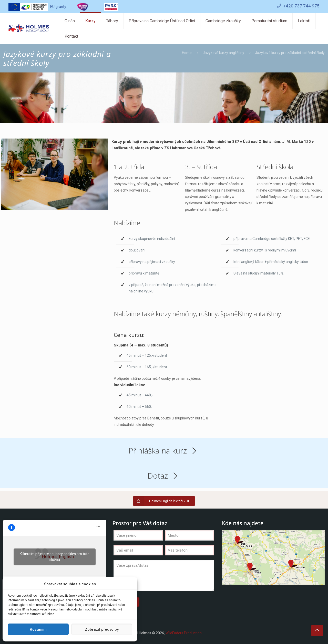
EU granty (37, 7)
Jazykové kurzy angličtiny (223, 53)
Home (187, 53)
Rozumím (38, 629)
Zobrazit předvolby (102, 629)
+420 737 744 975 (301, 6)
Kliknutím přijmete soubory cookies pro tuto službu (55, 557)
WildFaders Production (184, 633)
